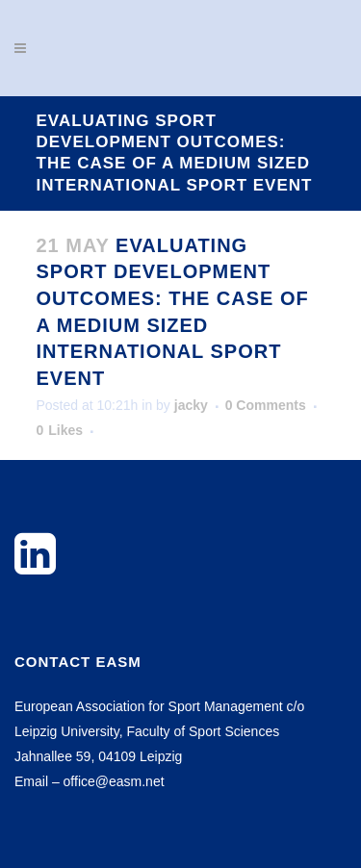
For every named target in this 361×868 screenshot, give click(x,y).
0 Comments (266, 405)
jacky (191, 405)
